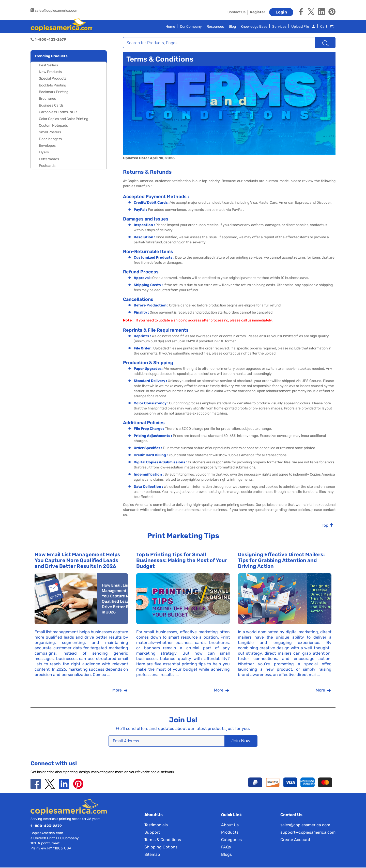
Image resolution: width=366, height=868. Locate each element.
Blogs (226, 855)
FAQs (226, 848)
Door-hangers (50, 139)
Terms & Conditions (163, 840)
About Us (230, 825)
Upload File (303, 27)
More (120, 691)
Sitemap (152, 855)
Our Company (191, 27)
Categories (231, 840)
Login (281, 12)
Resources (215, 27)
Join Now (233, 741)
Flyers (44, 152)
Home (170, 27)
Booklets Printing (52, 85)
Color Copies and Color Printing (64, 119)
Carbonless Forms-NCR (58, 112)
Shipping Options (161, 848)
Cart (327, 27)
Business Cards (51, 105)
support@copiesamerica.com (308, 833)
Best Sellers (48, 65)
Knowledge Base (254, 27)
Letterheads (49, 159)
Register (257, 12)
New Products (50, 72)
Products (230, 833)
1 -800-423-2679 (46, 826)
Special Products (53, 78)
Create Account (295, 840)
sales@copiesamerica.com (54, 11)
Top (328, 526)
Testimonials (156, 825)
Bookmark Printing (54, 92)
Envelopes (47, 146)
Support (152, 833)
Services (279, 27)
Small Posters (50, 132)
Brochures (47, 99)
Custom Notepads (53, 126)
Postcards (47, 166)
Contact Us (237, 12)
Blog (232, 27)
